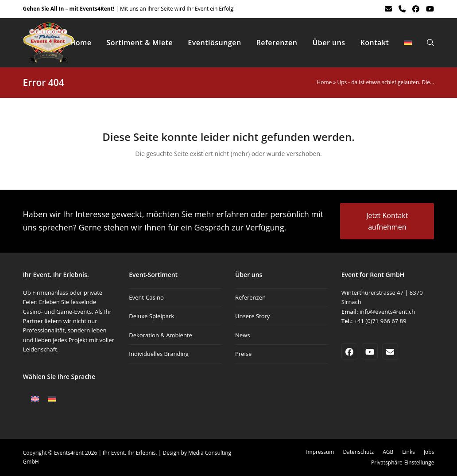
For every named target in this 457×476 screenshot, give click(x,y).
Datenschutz (358, 452)
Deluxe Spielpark (151, 316)
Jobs (429, 452)
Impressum (320, 452)
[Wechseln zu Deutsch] (52, 399)
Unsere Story (252, 316)
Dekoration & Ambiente (161, 335)
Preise (243, 354)
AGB (388, 452)
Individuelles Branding (159, 354)
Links (409, 452)
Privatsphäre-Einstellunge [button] (403, 462)
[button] (430, 43)
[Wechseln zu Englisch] (35, 399)
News (242, 335)
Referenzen (250, 297)
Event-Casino (146, 297)
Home (324, 82)
